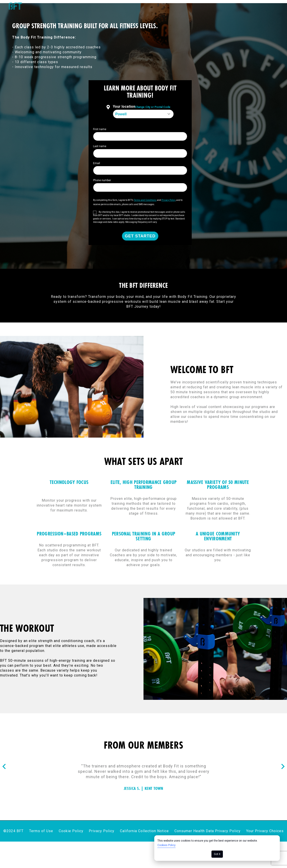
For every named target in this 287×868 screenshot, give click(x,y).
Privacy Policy (102, 777)
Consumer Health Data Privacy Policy (208, 777)
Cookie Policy (71, 777)
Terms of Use (41, 777)
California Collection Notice (144, 777)
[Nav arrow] (4, 713)
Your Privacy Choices (265, 777)
